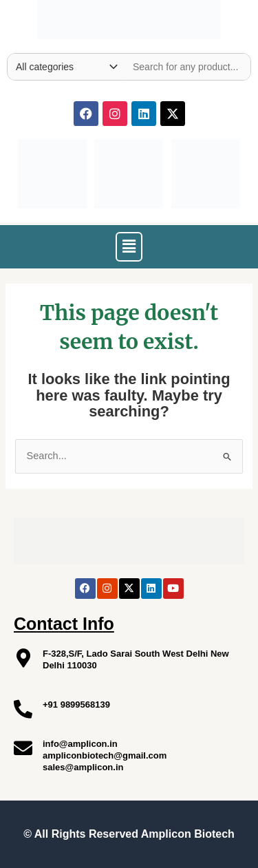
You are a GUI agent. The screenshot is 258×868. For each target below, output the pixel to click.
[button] (129, 246)
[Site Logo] (129, 17)
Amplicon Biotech (188, 834)
